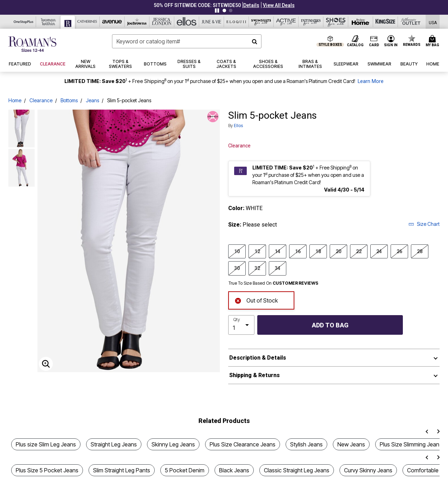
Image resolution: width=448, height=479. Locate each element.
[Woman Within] (48, 22)
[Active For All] (286, 22)
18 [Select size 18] (318, 251)
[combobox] (187, 41)
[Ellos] (187, 22)
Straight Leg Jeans (114, 444)
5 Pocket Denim (185, 470)
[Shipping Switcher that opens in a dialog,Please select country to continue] (433, 22)
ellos (238, 126)
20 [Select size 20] (338, 251)
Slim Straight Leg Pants (122, 470)
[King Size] (386, 22)
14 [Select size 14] (278, 251)
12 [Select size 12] (257, 251)
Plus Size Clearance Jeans (243, 444)
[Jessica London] (162, 22)
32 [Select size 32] (257, 268)
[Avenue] (112, 22)
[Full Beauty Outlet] (410, 22)
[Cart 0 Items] (433, 41)
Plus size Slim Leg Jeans (46, 444)
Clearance (41, 100)
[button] (251, 5)
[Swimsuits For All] (261, 22)
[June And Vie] (212, 22)
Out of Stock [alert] (256, 300)
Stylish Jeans (306, 444)
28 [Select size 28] (420, 251)
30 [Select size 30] (237, 268)
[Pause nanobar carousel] (217, 11)
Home (15, 100)
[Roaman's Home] (32, 44)
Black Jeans (234, 470)
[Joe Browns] (137, 22)
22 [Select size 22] (359, 251)
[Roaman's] (68, 22)
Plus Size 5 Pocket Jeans (47, 470)
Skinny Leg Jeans (173, 444)
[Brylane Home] (361, 22)
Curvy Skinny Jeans (368, 470)
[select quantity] (241, 325)
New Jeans (351, 444)
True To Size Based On (273, 283)
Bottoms (69, 100)
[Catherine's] (87, 22)
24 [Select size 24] (379, 251)
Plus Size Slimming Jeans (411, 444)
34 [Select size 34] (278, 268)
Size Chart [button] (424, 224)
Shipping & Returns (254, 375)
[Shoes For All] (336, 22)
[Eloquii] (236, 22)
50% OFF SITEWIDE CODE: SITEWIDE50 (197, 5)
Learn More (371, 81)
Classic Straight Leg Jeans (297, 470)
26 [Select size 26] (399, 251)
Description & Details (258, 358)
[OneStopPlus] (24, 22)
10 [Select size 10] (237, 251)
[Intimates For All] (311, 22)
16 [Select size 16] (298, 251)
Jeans (92, 100)
